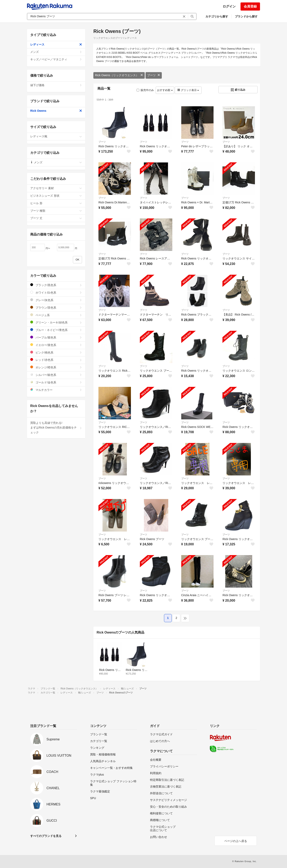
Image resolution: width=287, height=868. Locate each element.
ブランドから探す (246, 16)
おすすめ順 (165, 90)
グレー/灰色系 (56, 300)
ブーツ (154, 75)
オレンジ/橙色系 (56, 367)
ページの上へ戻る (236, 841)
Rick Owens (56, 111)
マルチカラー (56, 390)
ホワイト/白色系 (56, 292)
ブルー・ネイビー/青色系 (56, 330)
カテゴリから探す (217, 16)
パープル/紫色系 (56, 337)
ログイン (229, 6)
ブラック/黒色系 (56, 285)
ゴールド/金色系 (56, 382)
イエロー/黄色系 (56, 345)
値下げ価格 (56, 85)
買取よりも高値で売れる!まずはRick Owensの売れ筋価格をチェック (56, 428)
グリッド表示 (188, 90)
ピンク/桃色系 (56, 352)
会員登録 (250, 6)
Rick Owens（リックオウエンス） (119, 75)
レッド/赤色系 (56, 360)
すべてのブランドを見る (46, 836)
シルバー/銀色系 (56, 375)
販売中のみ (145, 90)
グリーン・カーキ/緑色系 (56, 322)
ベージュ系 (56, 315)
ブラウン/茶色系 (56, 308)
